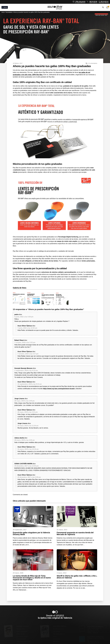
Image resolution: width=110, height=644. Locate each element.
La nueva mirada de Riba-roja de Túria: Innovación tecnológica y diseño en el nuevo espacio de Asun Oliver (32, 578)
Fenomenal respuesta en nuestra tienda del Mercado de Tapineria (75, 533)
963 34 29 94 (93, 2)
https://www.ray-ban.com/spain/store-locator (59, 389)
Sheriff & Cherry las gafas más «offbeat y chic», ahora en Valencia (77, 577)
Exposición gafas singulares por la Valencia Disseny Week (31, 533)
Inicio (3, 12)
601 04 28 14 (105, 2)
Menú (5, 7)
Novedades (9, 12)
